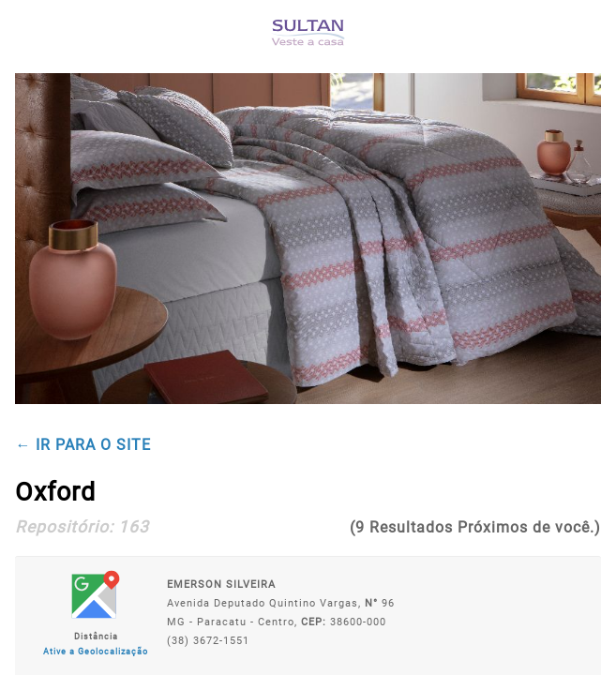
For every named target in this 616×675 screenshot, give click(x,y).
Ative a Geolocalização (96, 652)
